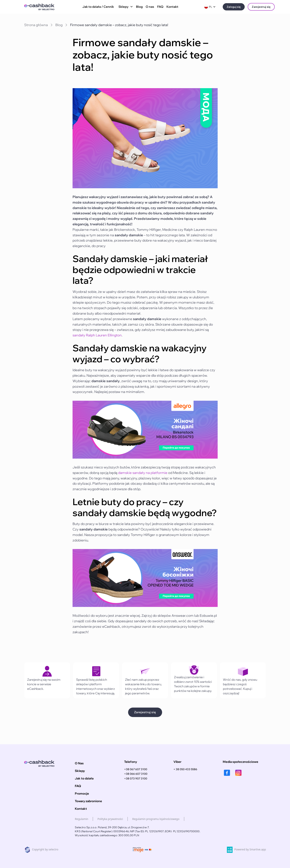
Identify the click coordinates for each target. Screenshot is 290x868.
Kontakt (172, 7)
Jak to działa (84, 778)
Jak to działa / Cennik (98, 7)
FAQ (160, 7)
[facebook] (227, 773)
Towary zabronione (88, 801)
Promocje (82, 793)
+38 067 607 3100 (136, 769)
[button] (125, 7)
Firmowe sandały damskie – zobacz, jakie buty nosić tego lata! (119, 25)
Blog (139, 7)
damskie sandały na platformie (143, 473)
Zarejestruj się (261, 7)
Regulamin (82, 819)
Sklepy (80, 771)
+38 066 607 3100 (136, 774)
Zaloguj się (234, 7)
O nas (150, 7)
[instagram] (238, 773)
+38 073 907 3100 (136, 779)
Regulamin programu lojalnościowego (156, 819)
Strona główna (36, 25)
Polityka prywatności (110, 819)
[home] (42, 7)
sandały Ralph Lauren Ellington (97, 335)
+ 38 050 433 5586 (185, 769)
